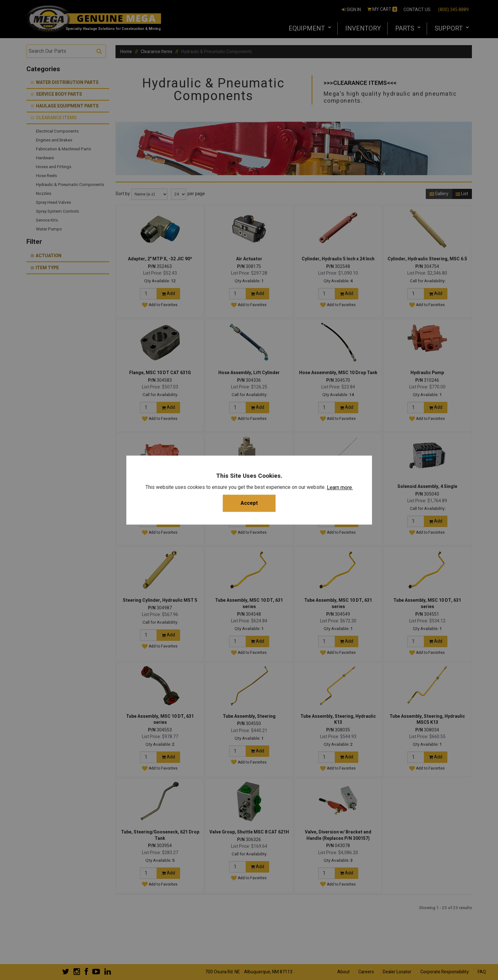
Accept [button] (249, 503)
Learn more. (340, 488)
